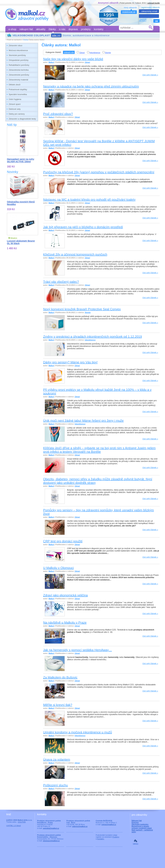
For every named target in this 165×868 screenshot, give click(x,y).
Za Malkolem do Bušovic (60, 677)
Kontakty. (101, 839)
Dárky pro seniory (17, 114)
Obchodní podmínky (140, 824)
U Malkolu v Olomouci (58, 568)
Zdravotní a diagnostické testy (22, 119)
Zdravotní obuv (16, 45)
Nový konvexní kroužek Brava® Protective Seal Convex (82, 309)
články (52, 29)
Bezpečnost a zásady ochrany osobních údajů (142, 827)
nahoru (136, 844)
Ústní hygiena (15, 99)
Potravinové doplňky (18, 89)
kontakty (99, 29)
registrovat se (129, 12)
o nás (62, 29)
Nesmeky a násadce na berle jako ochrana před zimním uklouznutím (91, 86)
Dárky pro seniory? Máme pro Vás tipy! (70, 362)
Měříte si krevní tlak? (58, 705)
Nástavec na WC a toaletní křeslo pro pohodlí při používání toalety (89, 200)
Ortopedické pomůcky (19, 60)
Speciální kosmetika (18, 94)
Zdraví (81, 52)
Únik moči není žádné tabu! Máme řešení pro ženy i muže (83, 421)
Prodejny (116, 837)
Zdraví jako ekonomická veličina (65, 595)
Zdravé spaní (15, 104)
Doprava (135, 822)
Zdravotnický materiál (18, 80)
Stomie (107, 52)
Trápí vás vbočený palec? (61, 282)
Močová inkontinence (18, 50)
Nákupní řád (137, 821)
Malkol (51, 62)
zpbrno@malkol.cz (80, 826)
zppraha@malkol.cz (51, 828)
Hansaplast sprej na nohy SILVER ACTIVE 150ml (21, 160)
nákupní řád (26, 29)
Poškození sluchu (55, 785)
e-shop (12, 29)
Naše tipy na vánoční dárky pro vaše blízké (73, 59)
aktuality (41, 29)
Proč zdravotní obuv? (58, 114)
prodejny (86, 29)
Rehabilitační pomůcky (19, 65)
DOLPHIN (22, 822)
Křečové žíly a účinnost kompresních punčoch (75, 254)
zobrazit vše (69, 52)
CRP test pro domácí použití (63, 541)
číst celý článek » (150, 75)
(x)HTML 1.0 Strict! (14, 826)
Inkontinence (94, 52)
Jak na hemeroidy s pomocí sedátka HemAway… (78, 650)
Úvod (25, 40)
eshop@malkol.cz (109, 824)
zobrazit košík (154, 3)
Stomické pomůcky (17, 55)
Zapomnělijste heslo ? (143, 20)
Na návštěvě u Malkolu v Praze (65, 623)
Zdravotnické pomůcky (19, 75)
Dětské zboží (15, 85)
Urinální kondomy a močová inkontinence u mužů (78, 732)
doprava (73, 29)
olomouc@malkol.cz (51, 841)
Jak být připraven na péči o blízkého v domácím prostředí (83, 227)
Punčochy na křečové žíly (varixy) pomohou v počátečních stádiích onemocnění (99, 172)
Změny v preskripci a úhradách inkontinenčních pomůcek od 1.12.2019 (92, 337)
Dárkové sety (15, 109)
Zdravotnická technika (19, 70)
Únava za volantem (57, 760)
